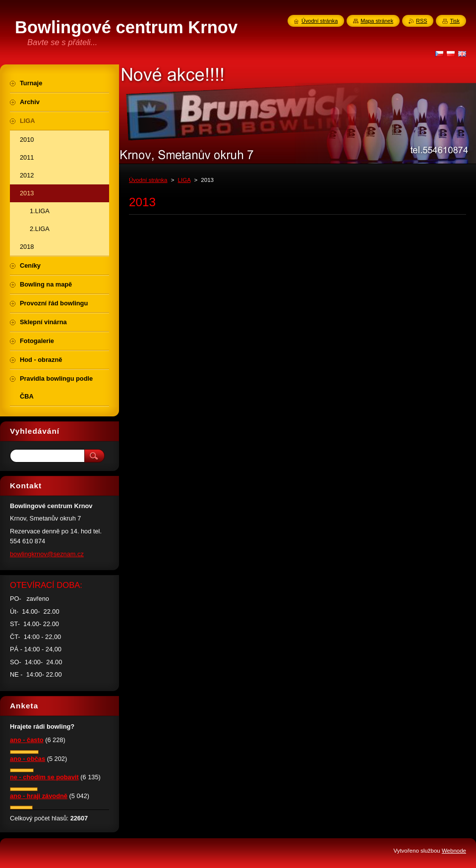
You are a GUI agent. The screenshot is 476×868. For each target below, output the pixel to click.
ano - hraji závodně (39, 796)
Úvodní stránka (148, 180)
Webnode (454, 851)
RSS (421, 21)
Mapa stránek (377, 21)
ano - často (27, 740)
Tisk (455, 21)
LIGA (184, 180)
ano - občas (28, 759)
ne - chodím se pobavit (44, 777)
